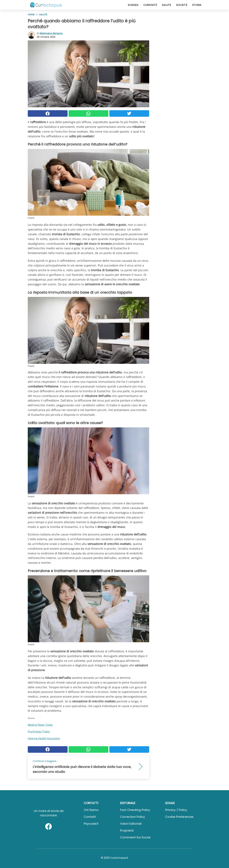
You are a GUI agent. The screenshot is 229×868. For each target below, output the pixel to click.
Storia (197, 5)
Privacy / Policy (176, 810)
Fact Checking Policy (135, 810)
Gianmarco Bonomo (51, 33)
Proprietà (127, 830)
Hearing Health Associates (44, 738)
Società (182, 5)
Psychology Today (39, 731)
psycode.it (91, 824)
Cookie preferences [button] (179, 817)
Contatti (90, 817)
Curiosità (150, 5)
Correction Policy (133, 817)
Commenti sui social (135, 837)
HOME (31, 14)
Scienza (133, 5)
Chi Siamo (91, 810)
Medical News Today (40, 725)
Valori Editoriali (131, 824)
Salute (167, 5)
